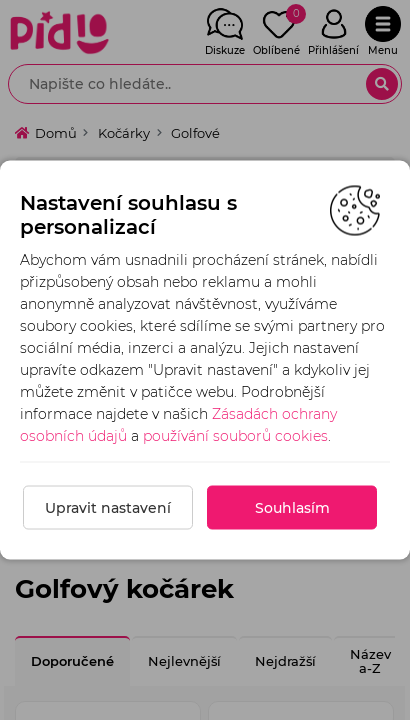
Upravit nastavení (108, 508)
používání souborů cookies (235, 436)
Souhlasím (292, 508)
